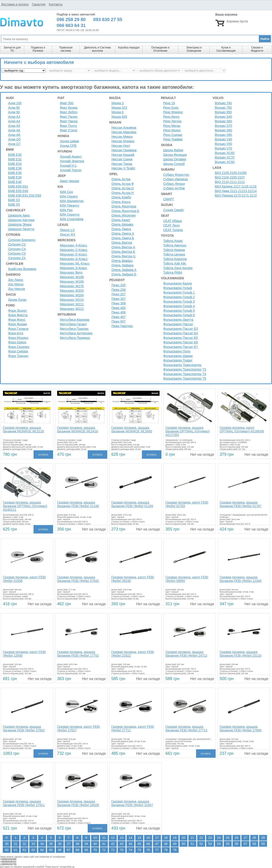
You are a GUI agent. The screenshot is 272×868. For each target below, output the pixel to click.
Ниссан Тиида (122, 164)
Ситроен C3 (17, 244)
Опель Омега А (123, 234)
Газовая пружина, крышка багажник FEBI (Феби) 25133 (240, 654)
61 (16, 850)
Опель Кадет (121, 220)
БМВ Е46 (15, 182)
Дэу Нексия (17, 289)
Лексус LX (67, 230)
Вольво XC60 (225, 153)
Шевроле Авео (19, 215)
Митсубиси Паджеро (75, 338)
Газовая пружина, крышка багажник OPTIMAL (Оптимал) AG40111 (25, 506)
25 (228, 838)
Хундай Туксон (71, 170)
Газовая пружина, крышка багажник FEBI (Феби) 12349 (240, 579)
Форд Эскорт (18, 311)
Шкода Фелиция (175, 155)
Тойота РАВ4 (173, 272)
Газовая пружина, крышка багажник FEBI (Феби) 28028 (78, 803)
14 (131, 838)
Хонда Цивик (69, 141)
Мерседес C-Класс (74, 250)
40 (95, 844)
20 (184, 838)
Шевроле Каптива (21, 220)
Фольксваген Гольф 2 (179, 297)
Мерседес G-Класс (74, 259)
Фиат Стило (69, 130)
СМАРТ (169, 199)
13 (122, 838)
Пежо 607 (119, 321)
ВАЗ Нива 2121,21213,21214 (236, 191)
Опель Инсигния (124, 215)
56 (237, 844)
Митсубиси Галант (73, 324)
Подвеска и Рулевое (38, 49)
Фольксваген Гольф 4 (179, 306)
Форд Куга (16, 333)
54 (219, 844)
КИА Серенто (70, 215)
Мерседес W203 (72, 291)
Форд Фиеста (18, 315)
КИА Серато (69, 196)
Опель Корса (121, 202)
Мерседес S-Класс (74, 268)
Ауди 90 (14, 112)
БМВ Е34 (15, 164)
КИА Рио (66, 210)
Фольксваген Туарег (178, 360)
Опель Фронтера (124, 206)
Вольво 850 (223, 112)
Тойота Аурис (173, 241)
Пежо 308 (119, 303)
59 (263, 844)
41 (104, 844)
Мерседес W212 (72, 309)
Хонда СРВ (68, 146)
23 (210, 838)
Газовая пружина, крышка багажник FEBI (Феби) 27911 (24, 803)
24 (219, 838)
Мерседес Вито (71, 272)
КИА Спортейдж (72, 219)
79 (175, 850)
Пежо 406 (119, 312)
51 (192, 844)
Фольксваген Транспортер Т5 (185, 379)
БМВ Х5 (14, 205)
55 (228, 844)
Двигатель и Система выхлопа (97, 49)
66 (60, 850)
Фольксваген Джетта (178, 320)
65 (51, 850)
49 (175, 844)
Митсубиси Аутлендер (76, 333)
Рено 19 (169, 103)
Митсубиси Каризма (75, 320)
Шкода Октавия (175, 159)
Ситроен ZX (17, 258)
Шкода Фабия (173, 150)
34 (42, 844)
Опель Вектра (122, 243)
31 (16, 844)
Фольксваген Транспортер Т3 (185, 369)
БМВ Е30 (15, 155)
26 (237, 838)
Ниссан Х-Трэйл (123, 168)
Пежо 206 (119, 290)
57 (245, 844)
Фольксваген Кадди (177, 283)
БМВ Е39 (15, 177)
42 (113, 844)
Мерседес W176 (72, 286)
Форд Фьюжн (18, 324)
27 (245, 838)
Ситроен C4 (17, 249)
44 (131, 844)
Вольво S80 (223, 130)
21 (192, 838)
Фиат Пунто (68, 126)
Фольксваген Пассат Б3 (181, 329)
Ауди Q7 (14, 144)
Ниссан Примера (124, 150)
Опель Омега (121, 229)
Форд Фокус (17, 320)
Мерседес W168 (72, 277)
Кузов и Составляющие (226, 49)
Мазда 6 (118, 112)
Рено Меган (172, 126)
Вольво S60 (223, 121)
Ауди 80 (14, 108)
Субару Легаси (174, 184)
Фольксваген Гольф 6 (179, 315)
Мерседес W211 (72, 304)
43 (122, 844)
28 (254, 838)
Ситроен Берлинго (22, 240)
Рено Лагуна (172, 121)
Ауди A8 (14, 135)
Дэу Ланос (16, 280)
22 (201, 838)
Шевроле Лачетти (21, 229)
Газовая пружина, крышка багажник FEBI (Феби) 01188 (78, 504)
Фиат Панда (69, 121)
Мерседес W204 (72, 295)
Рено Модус (172, 130)
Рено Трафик (173, 139)
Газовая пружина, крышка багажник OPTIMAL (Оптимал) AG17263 (188, 431)
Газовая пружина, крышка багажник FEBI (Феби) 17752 (78, 654)
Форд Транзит (18, 356)
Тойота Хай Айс (175, 263)
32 (24, 844)
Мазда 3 (118, 103)
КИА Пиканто (69, 205)
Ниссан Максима (124, 132)
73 (122, 850)
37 (69, 844)
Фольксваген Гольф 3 (179, 301)
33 (33, 844)
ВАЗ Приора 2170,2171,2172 (236, 195)
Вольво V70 (223, 148)
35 (51, 844)
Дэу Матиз (16, 284)
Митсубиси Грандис (74, 329)
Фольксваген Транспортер (182, 365)
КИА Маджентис (72, 201)
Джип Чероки (69, 181)
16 (148, 838)
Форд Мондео (18, 338)
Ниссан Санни (122, 159)
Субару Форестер (176, 175)
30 (7, 844)
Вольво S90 (223, 135)
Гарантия (39, 4)
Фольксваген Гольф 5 (179, 311)
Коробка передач (129, 48)
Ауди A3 (14, 117)
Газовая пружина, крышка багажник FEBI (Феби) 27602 (24, 728)
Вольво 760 (223, 108)
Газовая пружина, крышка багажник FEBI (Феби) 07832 (78, 579)
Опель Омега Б (123, 238)
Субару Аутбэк (174, 188)
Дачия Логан (17, 300)
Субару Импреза (175, 179)
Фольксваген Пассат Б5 (181, 338)
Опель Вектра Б (123, 252)
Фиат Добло (69, 112)
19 (175, 838)
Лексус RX (67, 234)
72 (113, 850)
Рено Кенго (171, 117)
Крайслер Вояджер (22, 269)
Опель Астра (121, 179)
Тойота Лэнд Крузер (178, 268)
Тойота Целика (174, 254)
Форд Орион (17, 342)
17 (157, 838)
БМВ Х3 (14, 200)
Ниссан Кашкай (123, 155)
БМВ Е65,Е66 (18, 191)
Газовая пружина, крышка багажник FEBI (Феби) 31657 (132, 803)
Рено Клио (171, 108)
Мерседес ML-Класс (75, 263)
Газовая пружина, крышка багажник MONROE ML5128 (23, 429)
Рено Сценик (173, 135)
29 (263, 838)
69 (86, 850)
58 (254, 844)
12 (113, 838)
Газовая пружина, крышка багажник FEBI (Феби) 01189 (132, 504)
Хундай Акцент (71, 157)
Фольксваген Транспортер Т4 (185, 374)
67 (69, 850)
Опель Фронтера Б (125, 211)
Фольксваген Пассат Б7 (181, 347)
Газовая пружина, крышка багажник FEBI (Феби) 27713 (186, 728)
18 (166, 838)
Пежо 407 (119, 317)
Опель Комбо (121, 197)
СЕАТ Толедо (173, 230)
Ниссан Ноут (121, 146)
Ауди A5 (14, 126)
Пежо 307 (119, 299)
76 (148, 850)
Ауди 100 (15, 103)
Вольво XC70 (225, 157)
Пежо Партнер (122, 326)
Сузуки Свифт (174, 210)
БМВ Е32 (15, 159)
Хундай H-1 (68, 166)
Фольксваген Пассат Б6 (181, 342)
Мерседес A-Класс (74, 245)
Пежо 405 (119, 308)
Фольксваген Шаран (178, 356)
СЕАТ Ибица (172, 221)
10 (95, 838)
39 (86, 844)
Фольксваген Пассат (178, 324)
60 (7, 850)
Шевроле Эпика (20, 224)
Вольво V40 (223, 139)
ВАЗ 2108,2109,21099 (231, 173)
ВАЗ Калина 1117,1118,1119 (236, 186)
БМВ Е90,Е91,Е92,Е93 (25, 195)
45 (139, 844)
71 (104, 850)
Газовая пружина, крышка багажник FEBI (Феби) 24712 (186, 654)
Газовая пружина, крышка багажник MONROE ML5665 (132, 429)
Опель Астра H (123, 193)
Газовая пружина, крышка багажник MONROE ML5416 (78, 429)
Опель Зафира (122, 265)
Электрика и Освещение (194, 49)
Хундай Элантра (72, 161)
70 (95, 850)
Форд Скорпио (19, 347)
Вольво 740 (223, 103)
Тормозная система (66, 49)
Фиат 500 (67, 103)
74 (131, 850)
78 (166, 850)
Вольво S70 (223, 126)
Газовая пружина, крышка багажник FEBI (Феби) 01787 (240, 504)
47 (157, 844)
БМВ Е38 (15, 173)
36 (60, 844)
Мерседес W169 (72, 282)
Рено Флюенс (173, 112)
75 (139, 850)
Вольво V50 (223, 144)
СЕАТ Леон (171, 225)
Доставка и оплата (15, 4)
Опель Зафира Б (124, 274)
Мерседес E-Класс (74, 254)
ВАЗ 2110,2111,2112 (230, 182)
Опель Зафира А (124, 270)
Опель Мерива (122, 224)
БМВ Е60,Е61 (18, 186)
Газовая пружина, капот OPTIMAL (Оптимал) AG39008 (242, 429)
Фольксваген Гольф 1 (179, 292)
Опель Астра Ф (123, 184)
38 (78, 844)
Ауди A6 (14, 130)
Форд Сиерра (18, 351)
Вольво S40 (223, 117)
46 (148, 844)
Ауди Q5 (14, 139)
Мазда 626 (119, 117)
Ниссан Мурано (123, 141)
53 (210, 844)
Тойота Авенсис (175, 245)
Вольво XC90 (225, 162)
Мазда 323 (119, 108)
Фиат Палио (69, 117)
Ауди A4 (14, 121)
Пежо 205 (119, 285)
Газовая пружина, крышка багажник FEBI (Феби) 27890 (240, 728)
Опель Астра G (123, 188)
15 (139, 838)
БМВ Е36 (15, 168)
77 (157, 850)
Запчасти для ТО (12, 49)
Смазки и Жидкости (257, 49)
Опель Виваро (122, 261)
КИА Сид (66, 192)
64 (42, 850)
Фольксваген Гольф (178, 288)
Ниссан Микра (122, 137)
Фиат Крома (69, 108)
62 (24, 850)
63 (33, 850)
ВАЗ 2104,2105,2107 (230, 177)
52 (201, 844)
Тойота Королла (175, 259)
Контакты (56, 4)
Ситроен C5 (17, 253)
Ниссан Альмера (124, 128)
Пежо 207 (119, 294)
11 (104, 838)
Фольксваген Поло (177, 351)
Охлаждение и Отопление (160, 49)
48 (166, 844)
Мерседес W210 (72, 300)
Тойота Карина (174, 250)
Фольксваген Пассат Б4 (181, 333)
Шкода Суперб (174, 164)
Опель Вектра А (123, 247)
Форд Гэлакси (18, 329)
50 (184, 844)
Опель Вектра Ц (123, 256)
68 (78, 850)
